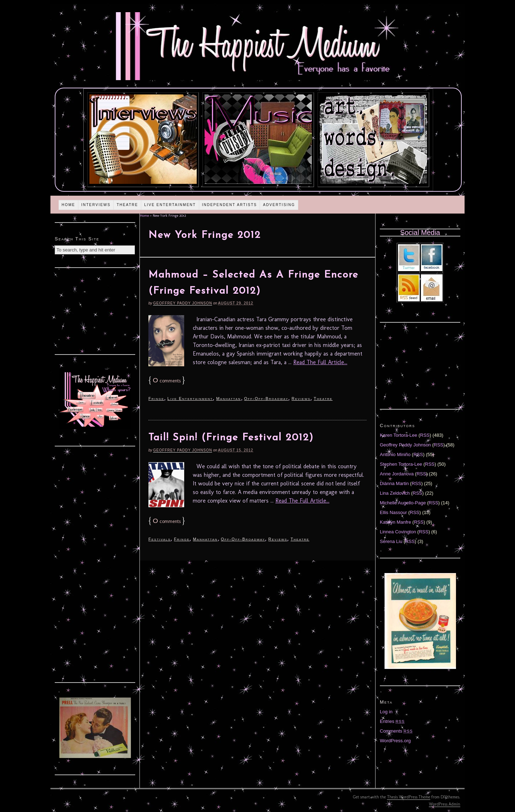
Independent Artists (230, 205)
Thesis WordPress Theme (409, 797)
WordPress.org (395, 741)
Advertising (279, 205)
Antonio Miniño (395, 454)
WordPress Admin (445, 804)
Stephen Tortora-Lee (401, 464)
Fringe (156, 398)
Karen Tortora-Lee (399, 435)
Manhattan (228, 398)
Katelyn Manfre (395, 522)
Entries (392, 721)
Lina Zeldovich (395, 493)
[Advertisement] (95, 310)
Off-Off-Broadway (266, 398)
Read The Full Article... (320, 362)
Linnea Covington (398, 532)
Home (68, 205)
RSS (425, 435)
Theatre (127, 205)
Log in (386, 712)
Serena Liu (391, 541)
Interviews (96, 205)
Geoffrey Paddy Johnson (183, 303)
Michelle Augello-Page (403, 503)
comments (167, 381)
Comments (396, 731)
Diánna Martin (394, 483)
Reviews (301, 398)
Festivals (160, 539)
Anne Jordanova (397, 474)
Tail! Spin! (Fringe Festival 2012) (231, 438)
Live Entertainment (170, 205)
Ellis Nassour (393, 512)
